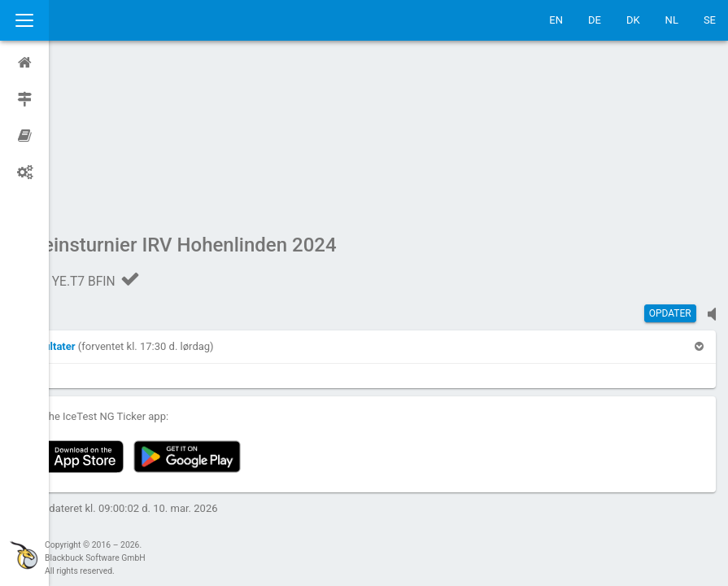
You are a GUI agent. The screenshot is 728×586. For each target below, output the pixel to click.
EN (556, 20)
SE (710, 20)
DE (595, 20)
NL (672, 20)
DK (633, 20)
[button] (99, 192)
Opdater (670, 159)
